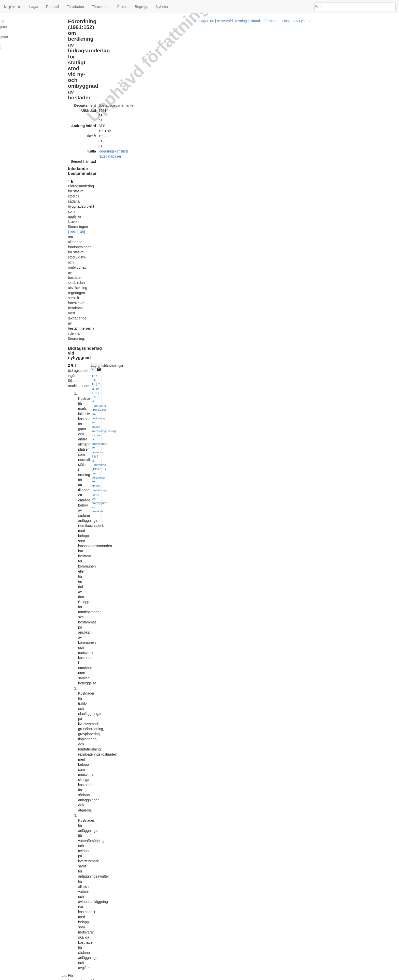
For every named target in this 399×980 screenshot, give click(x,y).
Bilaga (8, 43)
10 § (309, 115)
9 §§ (157, 540)
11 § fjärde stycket (124, 667)
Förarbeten (75, 7)
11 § (283, 115)
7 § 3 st (291, 247)
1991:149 (118, 81)
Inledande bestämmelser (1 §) (25, 21)
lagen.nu (13, 7)
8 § (290, 115)
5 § (288, 214)
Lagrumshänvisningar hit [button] (298, 108)
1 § (112, 75)
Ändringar (10, 49)
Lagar (34, 7)
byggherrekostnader (184, 472)
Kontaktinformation (262, 977)
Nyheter (162, 7)
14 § (113, 745)
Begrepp (142, 7)
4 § (112, 208)
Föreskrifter (101, 7)
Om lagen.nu (201, 977)
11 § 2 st (299, 115)
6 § (282, 247)
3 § (112, 187)
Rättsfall (53, 7)
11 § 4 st (297, 214)
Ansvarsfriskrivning (229, 977)
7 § (112, 319)
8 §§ (235, 187)
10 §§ (200, 571)
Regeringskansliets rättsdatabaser (167, 55)
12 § (290, 194)
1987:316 (186, 517)
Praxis (122, 7)
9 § (316, 115)
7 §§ (205, 462)
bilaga (146, 246)
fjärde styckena (133, 576)
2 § (112, 108)
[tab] (337, 108)
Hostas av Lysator (294, 977)
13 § (283, 194)
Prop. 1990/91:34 (162, 950)
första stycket (173, 522)
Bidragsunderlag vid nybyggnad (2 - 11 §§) (35, 27)
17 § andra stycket (241, 616)
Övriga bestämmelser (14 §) (24, 38)
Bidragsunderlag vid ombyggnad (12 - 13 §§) (36, 32)
